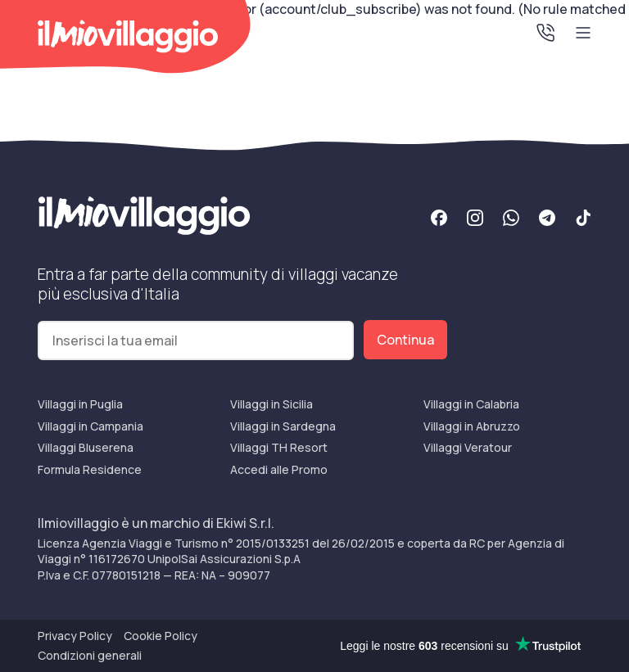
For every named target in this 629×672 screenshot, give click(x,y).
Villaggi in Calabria (471, 404)
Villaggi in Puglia (80, 404)
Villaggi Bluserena (86, 447)
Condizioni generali (90, 655)
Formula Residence (90, 469)
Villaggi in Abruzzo (472, 426)
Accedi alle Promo (279, 469)
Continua (405, 340)
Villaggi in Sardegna (283, 426)
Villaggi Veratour (468, 447)
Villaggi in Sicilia (272, 404)
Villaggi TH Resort (279, 447)
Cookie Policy (161, 636)
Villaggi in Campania (91, 426)
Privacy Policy (75, 636)
